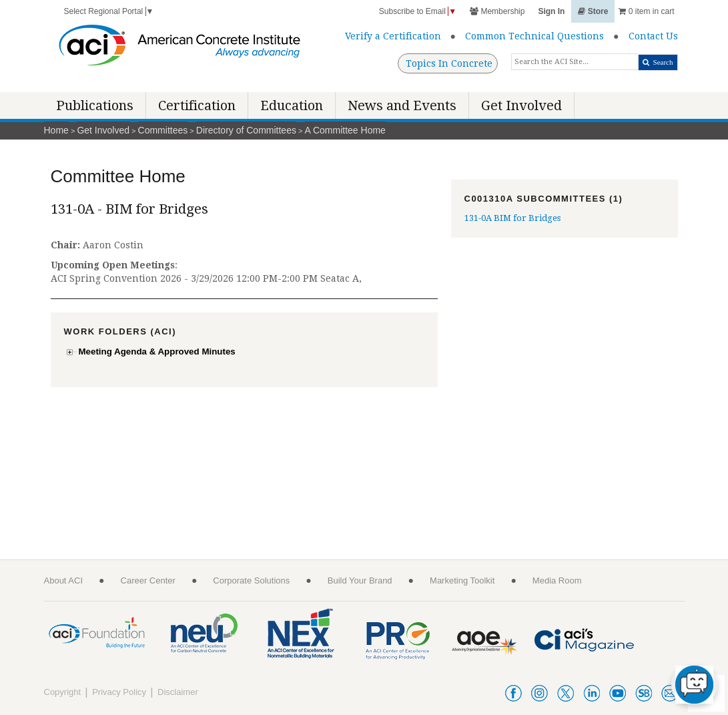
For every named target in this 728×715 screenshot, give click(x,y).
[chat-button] (694, 685)
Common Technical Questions (534, 36)
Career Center (148, 580)
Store (593, 11)
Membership (497, 11)
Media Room (557, 580)
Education (292, 105)
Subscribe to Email (418, 11)
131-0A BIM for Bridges (512, 218)
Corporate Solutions (251, 580)
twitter (566, 693)
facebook (513, 693)
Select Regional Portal (109, 11)
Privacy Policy (119, 692)
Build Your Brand (360, 580)
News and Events (402, 105)
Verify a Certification (393, 36)
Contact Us (653, 36)
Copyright (63, 692)
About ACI (64, 580)
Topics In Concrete (449, 63)
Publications (95, 105)
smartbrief (644, 693)
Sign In (551, 11)
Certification (197, 105)
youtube (618, 693)
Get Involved (521, 105)
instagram (539, 693)
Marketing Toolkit (462, 580)
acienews (670, 693)
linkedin (592, 693)
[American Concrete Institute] (180, 48)
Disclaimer (178, 692)
